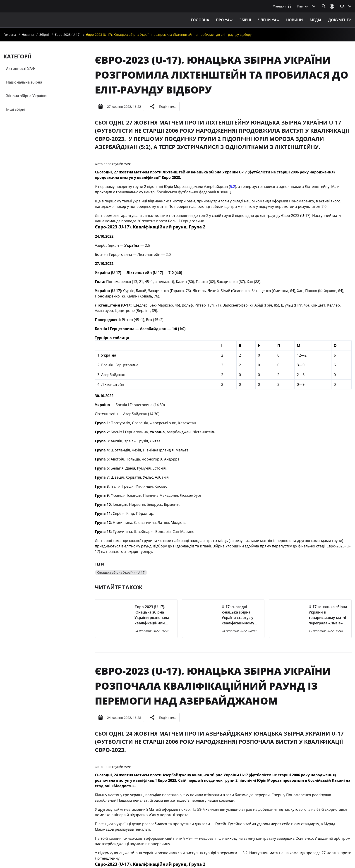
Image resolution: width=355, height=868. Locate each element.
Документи (340, 20)
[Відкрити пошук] (324, 6)
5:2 (233, 187)
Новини (295, 20)
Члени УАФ (269, 20)
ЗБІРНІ (245, 20)
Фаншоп (282, 6)
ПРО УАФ (224, 20)
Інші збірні (16, 109)
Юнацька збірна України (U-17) (121, 572)
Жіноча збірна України (26, 96)
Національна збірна (24, 82)
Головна (200, 20)
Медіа (316, 20)
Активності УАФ (20, 69)
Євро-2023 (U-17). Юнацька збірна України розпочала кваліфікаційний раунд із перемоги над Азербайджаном (213, 686)
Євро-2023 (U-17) (67, 35)
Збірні (44, 35)
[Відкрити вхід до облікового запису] (332, 6)
